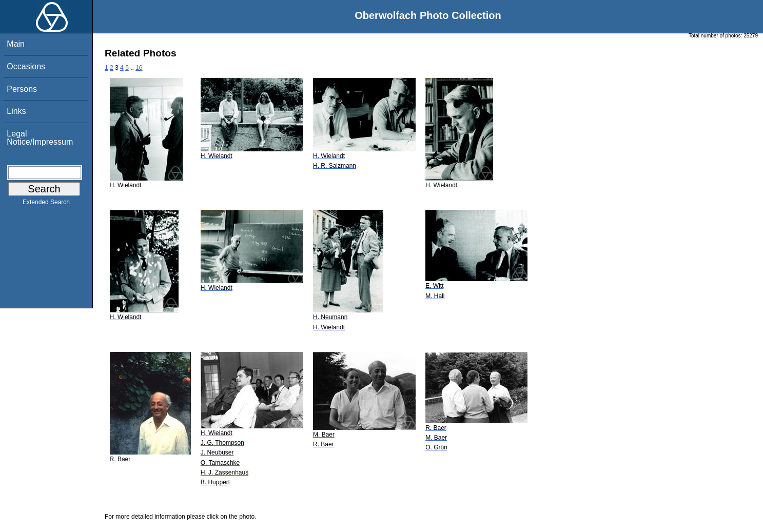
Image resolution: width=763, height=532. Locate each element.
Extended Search (46, 204)
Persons (22, 89)
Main (16, 44)
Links (16, 111)
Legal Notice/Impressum (40, 138)
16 (139, 68)
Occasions (26, 66)
